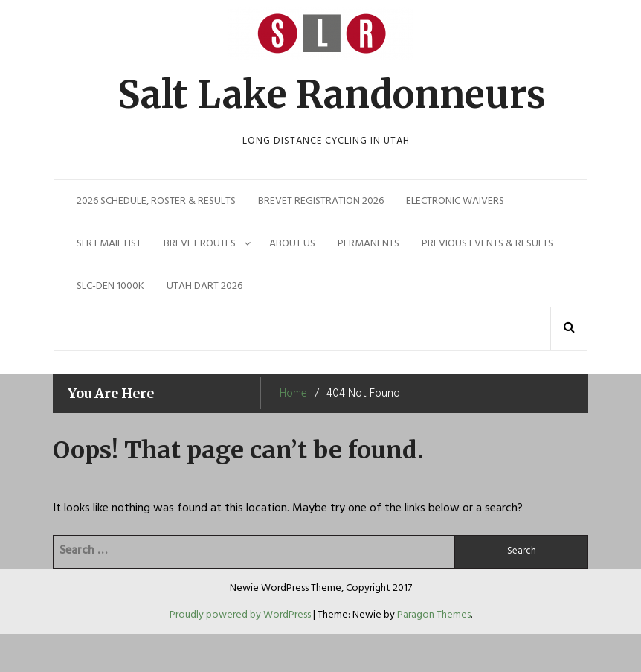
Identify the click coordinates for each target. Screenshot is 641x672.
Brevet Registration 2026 (321, 201)
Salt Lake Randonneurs (332, 95)
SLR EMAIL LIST (109, 244)
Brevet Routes (200, 244)
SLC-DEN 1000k (110, 286)
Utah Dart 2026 (204, 286)
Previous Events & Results (487, 244)
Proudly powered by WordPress (241, 615)
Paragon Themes (434, 615)
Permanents (368, 244)
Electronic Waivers (455, 201)
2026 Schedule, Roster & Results (156, 201)
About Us (292, 244)
